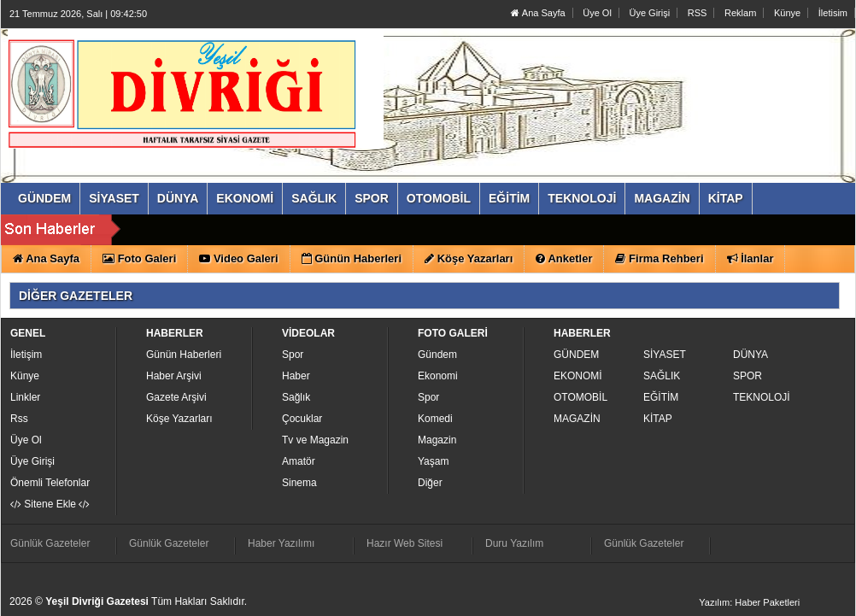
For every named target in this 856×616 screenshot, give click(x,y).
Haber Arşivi (174, 376)
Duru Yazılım (514, 543)
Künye (787, 13)
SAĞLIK (662, 376)
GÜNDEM (576, 355)
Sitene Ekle (50, 504)
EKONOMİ (578, 376)
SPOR (748, 376)
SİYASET (665, 355)
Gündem (437, 355)
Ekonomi (438, 376)
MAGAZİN (577, 419)
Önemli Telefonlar (50, 483)
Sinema (299, 483)
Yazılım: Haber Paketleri (749, 602)
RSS (698, 13)
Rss (19, 419)
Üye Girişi (649, 13)
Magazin (437, 440)
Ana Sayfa (538, 13)
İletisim (833, 13)
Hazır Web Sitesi (405, 543)
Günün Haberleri (184, 355)
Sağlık (296, 397)
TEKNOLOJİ (762, 397)
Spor (293, 355)
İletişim (26, 355)
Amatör (299, 461)
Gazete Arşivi (176, 397)
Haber (296, 376)
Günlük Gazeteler (50, 543)
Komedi (435, 419)
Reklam (740, 13)
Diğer (430, 483)
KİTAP (658, 419)
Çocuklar (302, 419)
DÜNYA (750, 355)
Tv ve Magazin (315, 440)
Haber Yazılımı (281, 543)
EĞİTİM (661, 397)
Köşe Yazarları (179, 419)
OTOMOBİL (580, 397)
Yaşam (433, 461)
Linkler (25, 397)
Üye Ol (597, 13)
